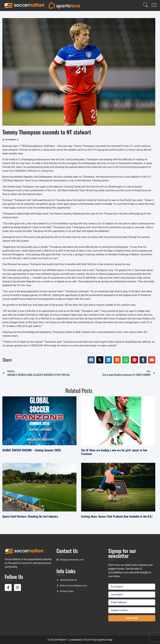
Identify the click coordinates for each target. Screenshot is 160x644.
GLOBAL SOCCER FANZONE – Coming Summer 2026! (32, 450)
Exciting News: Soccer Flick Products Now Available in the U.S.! (117, 516)
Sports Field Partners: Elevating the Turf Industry (30, 516)
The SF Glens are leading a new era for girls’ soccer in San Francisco (114, 452)
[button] (91, 360)
